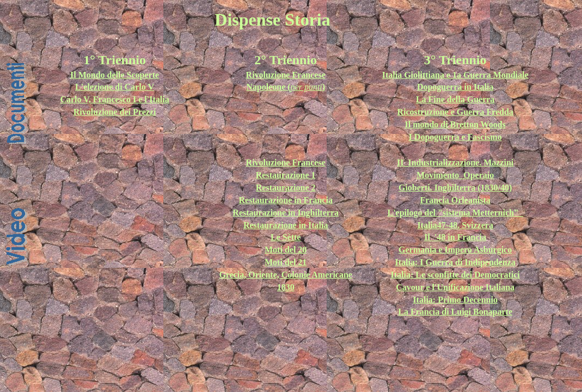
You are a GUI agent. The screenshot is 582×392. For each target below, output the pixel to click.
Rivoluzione (269, 75)
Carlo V (139, 87)
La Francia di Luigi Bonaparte (455, 312)
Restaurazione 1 (286, 175)
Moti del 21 (286, 262)
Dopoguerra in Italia (455, 87)
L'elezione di (100, 87)
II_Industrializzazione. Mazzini (455, 163)
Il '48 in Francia (455, 237)
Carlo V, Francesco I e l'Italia (114, 99)
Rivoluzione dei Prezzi (115, 112)
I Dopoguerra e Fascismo (455, 137)
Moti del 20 (286, 250)
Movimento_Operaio (455, 175)
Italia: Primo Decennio (455, 300)
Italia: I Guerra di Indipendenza (455, 262)
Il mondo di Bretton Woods (455, 124)
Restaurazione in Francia (285, 200)
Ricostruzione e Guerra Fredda (455, 112)
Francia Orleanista (455, 200)
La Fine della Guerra (455, 99)
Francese (308, 75)
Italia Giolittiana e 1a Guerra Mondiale (455, 75)
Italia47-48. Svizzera (455, 225)
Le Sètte (286, 237)
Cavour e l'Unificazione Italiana (455, 287)
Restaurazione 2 (286, 188)
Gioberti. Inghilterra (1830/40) (455, 188)
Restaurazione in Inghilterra (286, 213)
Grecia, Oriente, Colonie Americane (286, 275)
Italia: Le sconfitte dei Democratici (455, 275)
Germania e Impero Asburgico (455, 250)
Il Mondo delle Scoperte (115, 75)
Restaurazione (271, 225)
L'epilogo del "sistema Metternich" (453, 213)
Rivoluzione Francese (286, 163)
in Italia (314, 225)
